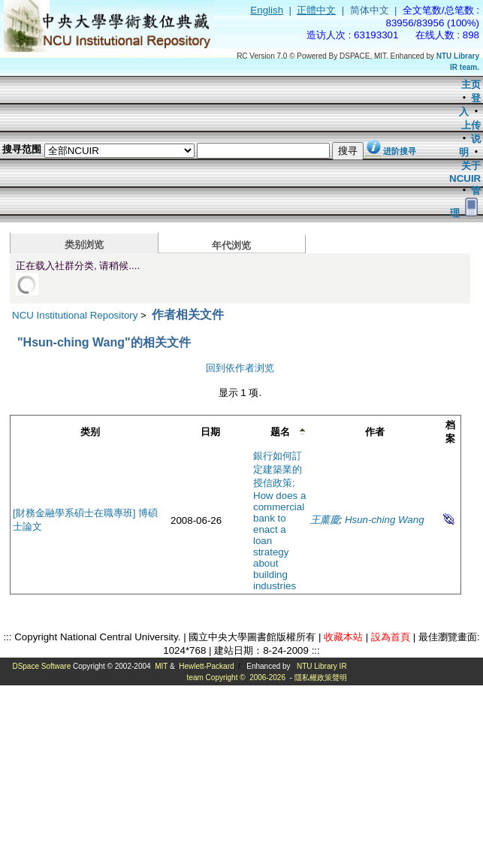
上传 (471, 125)
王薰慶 (325, 520)
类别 (90, 432)
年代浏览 (231, 245)
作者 (375, 432)
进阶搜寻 (400, 151)
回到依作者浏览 (240, 368)
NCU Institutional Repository (75, 315)
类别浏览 (84, 245)
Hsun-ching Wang (385, 520)
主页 (471, 85)
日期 (210, 432)
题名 (280, 432)
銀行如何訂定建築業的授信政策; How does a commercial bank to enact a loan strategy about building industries (279, 521)
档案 (450, 432)
